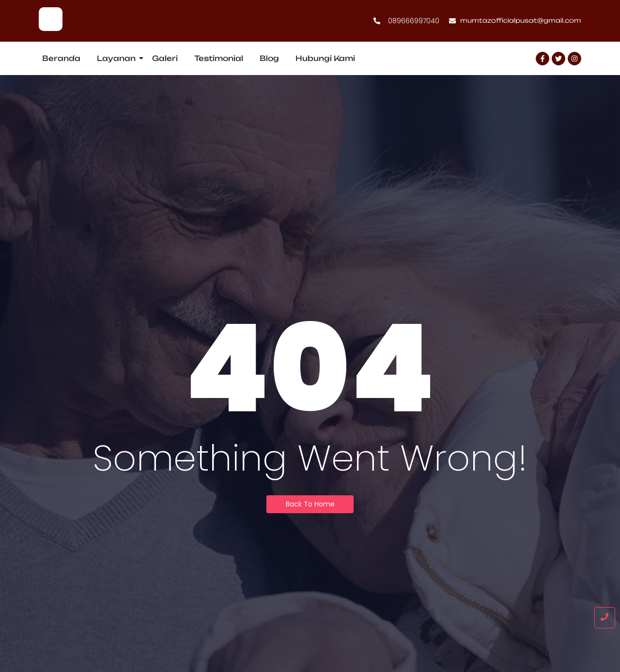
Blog (269, 58)
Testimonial (219, 58)
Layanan (118, 58)
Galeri (165, 58)
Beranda (61, 58)
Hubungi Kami (325, 58)
